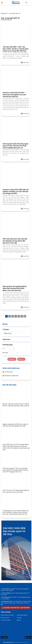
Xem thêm (25, 62)
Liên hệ (19, 620)
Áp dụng (12, 359)
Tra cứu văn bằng (5, 620)
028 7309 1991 (25, 608)
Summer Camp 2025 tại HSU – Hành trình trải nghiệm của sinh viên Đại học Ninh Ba (14, 95)
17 (19, 316)
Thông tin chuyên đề (10, 376)
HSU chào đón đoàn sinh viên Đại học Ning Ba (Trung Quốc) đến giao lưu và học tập (15, 241)
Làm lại (21, 359)
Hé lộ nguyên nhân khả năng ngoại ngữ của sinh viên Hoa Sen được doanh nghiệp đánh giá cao (15, 146)
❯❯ (25, 316)
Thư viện (19, 618)
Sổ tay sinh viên (5, 618)
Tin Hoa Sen (8, 372)
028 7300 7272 (15, 608)
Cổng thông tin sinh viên (7, 615)
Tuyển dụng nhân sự (22, 615)
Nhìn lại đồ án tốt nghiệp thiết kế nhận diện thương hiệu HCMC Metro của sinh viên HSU (15, 288)
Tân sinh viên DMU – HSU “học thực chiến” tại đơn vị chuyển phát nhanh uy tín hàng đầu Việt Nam (15, 49)
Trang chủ (4, 13)
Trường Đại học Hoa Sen (22, 642)
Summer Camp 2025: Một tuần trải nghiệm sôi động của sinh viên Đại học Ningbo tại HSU (16, 192)
